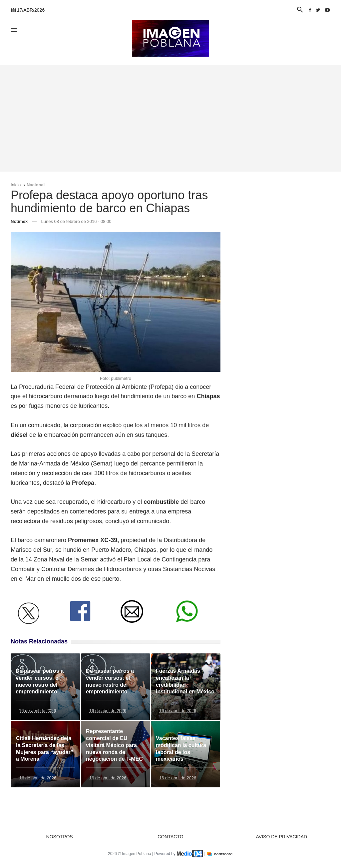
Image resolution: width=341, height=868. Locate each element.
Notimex (19, 221)
